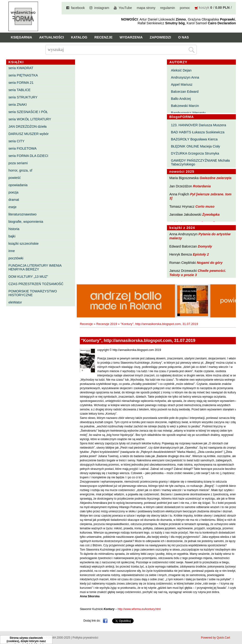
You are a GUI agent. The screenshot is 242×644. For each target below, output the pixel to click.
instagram (102, 8)
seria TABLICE (20, 90)
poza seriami (18, 163)
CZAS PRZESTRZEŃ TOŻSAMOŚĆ (36, 284)
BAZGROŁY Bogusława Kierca (194, 139)
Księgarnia (21, 37)
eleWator (15, 302)
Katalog (79, 37)
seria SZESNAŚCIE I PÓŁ (28, 112)
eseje (13, 207)
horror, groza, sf (20, 170)
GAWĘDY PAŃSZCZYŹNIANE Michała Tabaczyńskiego (200, 162)
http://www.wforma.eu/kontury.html (139, 609)
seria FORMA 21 (21, 83)
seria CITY (17, 141)
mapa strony (146, 8)
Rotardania (202, 186)
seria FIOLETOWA (23, 148)
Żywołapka (211, 215)
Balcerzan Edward (185, 92)
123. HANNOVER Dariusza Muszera (199, 125)
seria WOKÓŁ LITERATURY (30, 119)
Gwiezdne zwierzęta (215, 178)
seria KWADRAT (21, 68)
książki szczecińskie (24, 244)
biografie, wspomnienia (26, 222)
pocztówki (16, 258)
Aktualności (52, 37)
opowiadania (18, 185)
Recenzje (104, 37)
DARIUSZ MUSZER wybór (29, 134)
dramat (14, 200)
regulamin (168, 8)
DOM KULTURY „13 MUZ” (28, 277)
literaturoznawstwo (23, 214)
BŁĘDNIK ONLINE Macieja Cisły (195, 146)
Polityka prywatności (85, 638)
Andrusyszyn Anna (185, 77)
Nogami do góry (210, 263)
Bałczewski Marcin (185, 106)
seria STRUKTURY (23, 97)
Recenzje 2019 (107, 324)
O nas (183, 37)
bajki (12, 236)
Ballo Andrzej (181, 99)
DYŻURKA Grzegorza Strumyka (195, 153)
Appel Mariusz (182, 84)
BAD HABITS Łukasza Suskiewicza (198, 132)
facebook (78, 8)
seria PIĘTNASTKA (23, 75)
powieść (15, 178)
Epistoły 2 (201, 254)
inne (12, 251)
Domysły (205, 246)
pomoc (185, 8)
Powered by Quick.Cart (215, 638)
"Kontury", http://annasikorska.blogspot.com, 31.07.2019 (159, 324)
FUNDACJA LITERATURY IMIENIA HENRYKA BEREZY (35, 267)
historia (14, 229)
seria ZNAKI (18, 105)
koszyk (204, 8)
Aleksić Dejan (181, 70)
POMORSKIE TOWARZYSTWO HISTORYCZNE (33, 293)
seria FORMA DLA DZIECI (28, 156)
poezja (13, 192)
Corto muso (205, 206)
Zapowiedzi (160, 37)
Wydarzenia (131, 37)
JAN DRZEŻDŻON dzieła (28, 126)
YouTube (125, 8)
